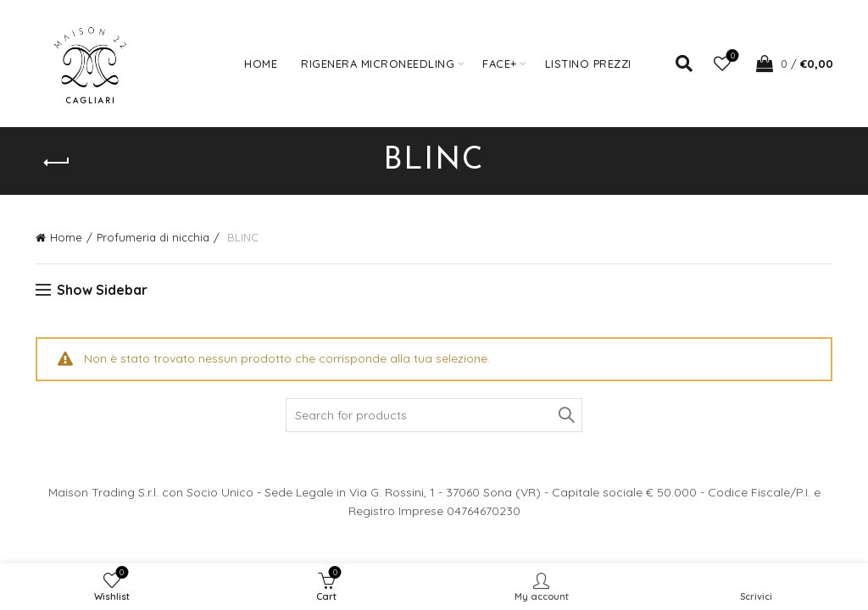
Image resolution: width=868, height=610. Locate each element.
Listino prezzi (588, 64)
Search (565, 415)
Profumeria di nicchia (153, 237)
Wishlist (731, 56)
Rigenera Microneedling (378, 64)
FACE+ (500, 64)
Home (261, 64)
